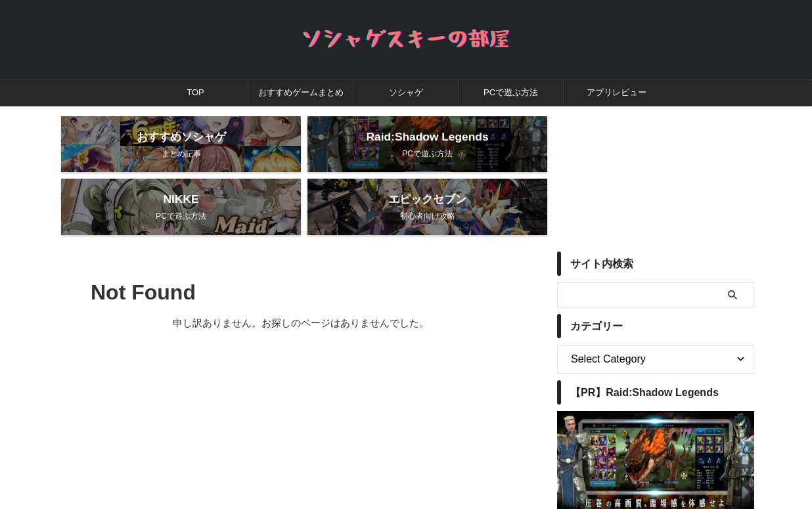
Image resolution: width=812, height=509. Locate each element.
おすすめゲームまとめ (301, 92)
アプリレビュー (617, 92)
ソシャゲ (406, 92)
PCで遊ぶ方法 (511, 92)
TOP (195, 92)
